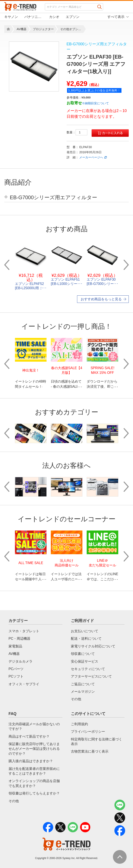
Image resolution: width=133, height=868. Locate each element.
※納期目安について (95, 103)
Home (8, 29)
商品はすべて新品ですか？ (29, 736)
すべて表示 (116, 17)
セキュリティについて (88, 669)
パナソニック (34, 17)
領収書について (83, 654)
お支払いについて (85, 631)
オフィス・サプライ (24, 684)
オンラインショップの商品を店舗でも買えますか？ (34, 783)
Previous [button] (7, 265)
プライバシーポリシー (88, 732)
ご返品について (83, 684)
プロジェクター (43, 29)
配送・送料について (86, 639)
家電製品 (15, 646)
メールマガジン (83, 692)
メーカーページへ (91, 157)
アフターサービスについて (91, 676)
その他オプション (72, 29)
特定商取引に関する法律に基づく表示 (96, 742)
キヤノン (11, 17)
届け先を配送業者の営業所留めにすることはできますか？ (34, 771)
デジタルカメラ (20, 661)
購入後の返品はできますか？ (31, 761)
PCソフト (16, 676)
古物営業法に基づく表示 (90, 751)
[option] (34, 66)
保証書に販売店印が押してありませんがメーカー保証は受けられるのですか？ (34, 749)
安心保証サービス (85, 661)
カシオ (54, 17)
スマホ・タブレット (24, 631)
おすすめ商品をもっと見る (101, 299)
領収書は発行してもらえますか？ (34, 793)
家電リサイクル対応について (93, 646)
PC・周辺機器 (19, 639)
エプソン (73, 17)
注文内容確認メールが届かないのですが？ (34, 726)
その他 (76, 699)
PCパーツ (16, 669)
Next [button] (126, 265)
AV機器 (22, 29)
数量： (77, 132)
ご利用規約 (79, 724)
